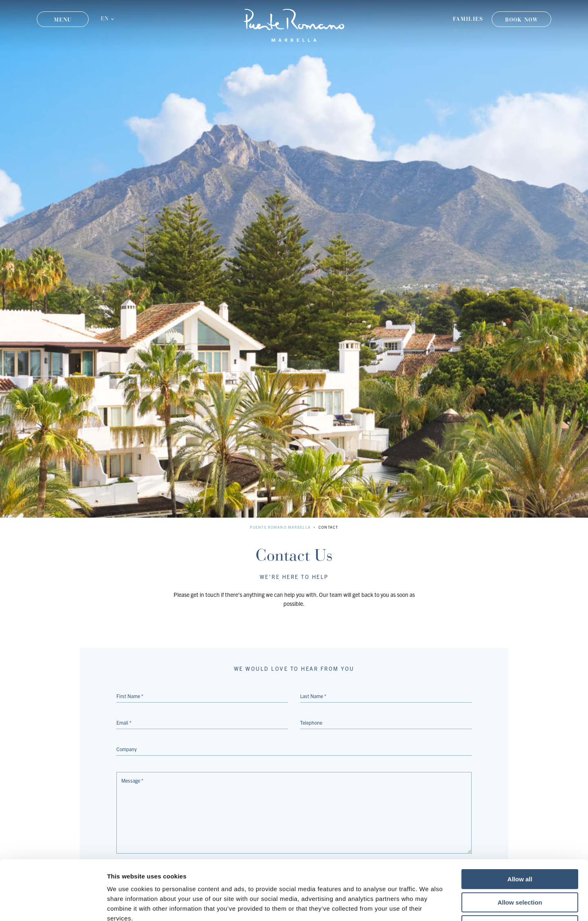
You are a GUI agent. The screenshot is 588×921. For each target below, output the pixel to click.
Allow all (520, 823)
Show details (429, 905)
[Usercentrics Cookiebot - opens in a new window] (53, 905)
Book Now (522, 20)
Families (468, 19)
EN (105, 19)
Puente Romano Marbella (280, 527)
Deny (520, 869)
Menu (63, 20)
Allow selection (520, 846)
